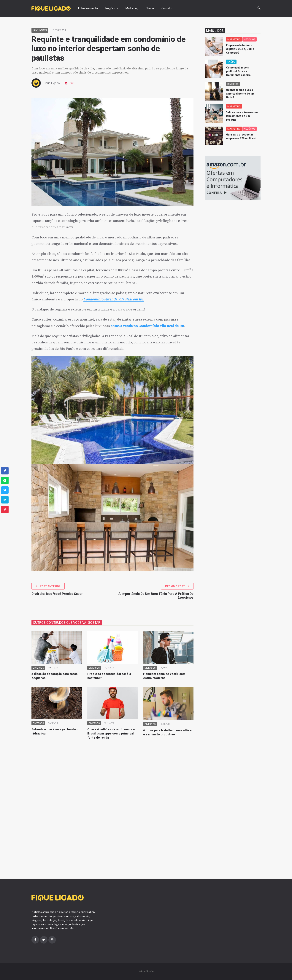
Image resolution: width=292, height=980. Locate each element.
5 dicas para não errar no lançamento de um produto (242, 116)
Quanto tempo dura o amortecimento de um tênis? (240, 94)
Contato (166, 8)
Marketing (132, 8)
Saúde (150, 8)
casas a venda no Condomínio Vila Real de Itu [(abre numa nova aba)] (147, 326)
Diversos (40, 30)
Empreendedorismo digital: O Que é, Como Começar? (240, 49)
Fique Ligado (52, 83)
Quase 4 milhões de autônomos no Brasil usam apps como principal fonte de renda (112, 734)
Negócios (112, 8)
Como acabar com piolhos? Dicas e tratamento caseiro (238, 71)
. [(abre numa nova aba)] (143, 299)
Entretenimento (88, 8)
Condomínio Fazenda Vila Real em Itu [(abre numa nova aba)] (113, 299)
